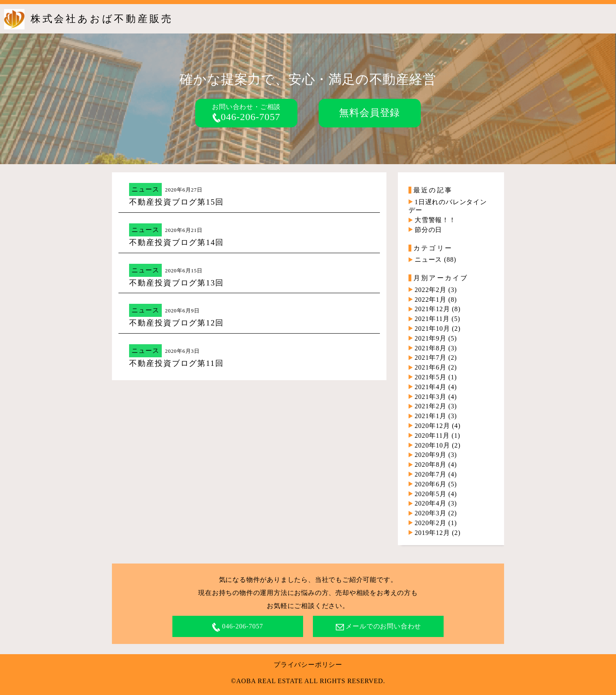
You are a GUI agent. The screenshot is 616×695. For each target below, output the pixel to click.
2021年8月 (431, 348)
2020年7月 (431, 474)
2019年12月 (432, 533)
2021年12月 (432, 309)
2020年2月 (431, 523)
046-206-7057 (246, 117)
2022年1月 (431, 300)
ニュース (145, 189)
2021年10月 (432, 329)
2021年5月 (431, 377)
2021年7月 (431, 358)
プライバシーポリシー (308, 665)
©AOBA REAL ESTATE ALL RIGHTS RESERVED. (308, 681)
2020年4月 (431, 503)
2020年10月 (432, 445)
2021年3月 (431, 397)
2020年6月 (431, 484)
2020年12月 (432, 426)
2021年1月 (431, 416)
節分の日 (428, 230)
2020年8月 (431, 464)
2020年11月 (432, 435)
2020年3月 (431, 513)
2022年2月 (431, 290)
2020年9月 (431, 455)
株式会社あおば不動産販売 (102, 19)
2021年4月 (431, 387)
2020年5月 (431, 494)
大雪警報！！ (435, 220)
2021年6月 (431, 367)
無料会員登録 (369, 113)
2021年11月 (432, 319)
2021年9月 (431, 338)
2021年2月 (431, 406)
